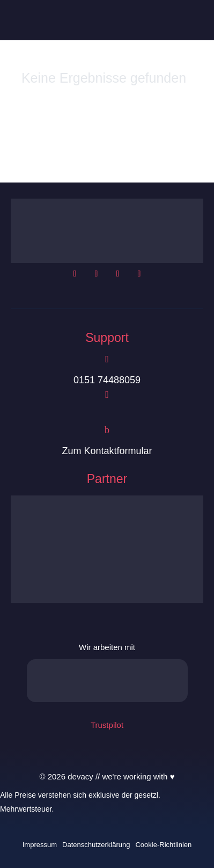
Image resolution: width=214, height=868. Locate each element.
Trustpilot (107, 725)
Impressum (40, 845)
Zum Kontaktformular (107, 451)
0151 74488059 (107, 380)
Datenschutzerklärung (96, 845)
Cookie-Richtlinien (163, 845)
